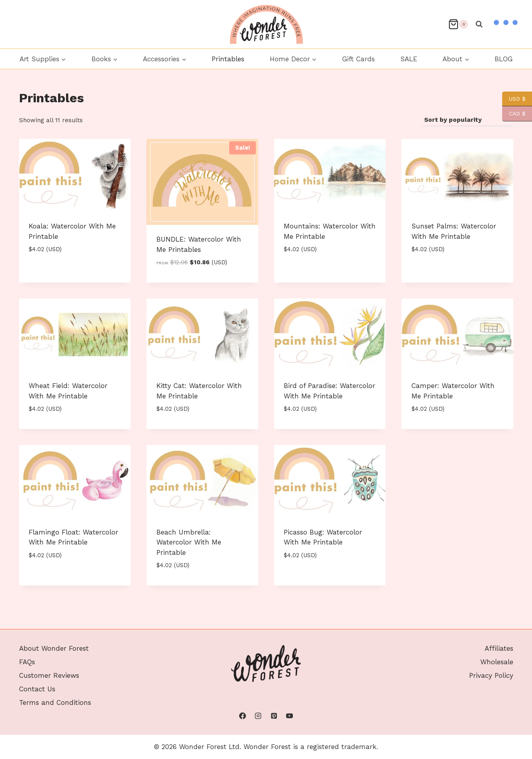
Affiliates (499, 648)
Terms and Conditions (55, 702)
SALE (409, 59)
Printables (228, 59)
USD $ (514, 99)
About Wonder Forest (54, 648)
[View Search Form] (479, 24)
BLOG (504, 59)
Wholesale (497, 662)
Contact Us (37, 689)
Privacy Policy (491, 675)
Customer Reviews (49, 675)
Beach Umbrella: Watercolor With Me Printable (189, 542)
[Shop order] (468, 120)
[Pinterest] (274, 716)
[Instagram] (258, 716)
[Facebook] (243, 716)
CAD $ (514, 114)
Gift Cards (359, 59)
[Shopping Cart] (458, 24)
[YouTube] (289, 716)
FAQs (27, 662)
